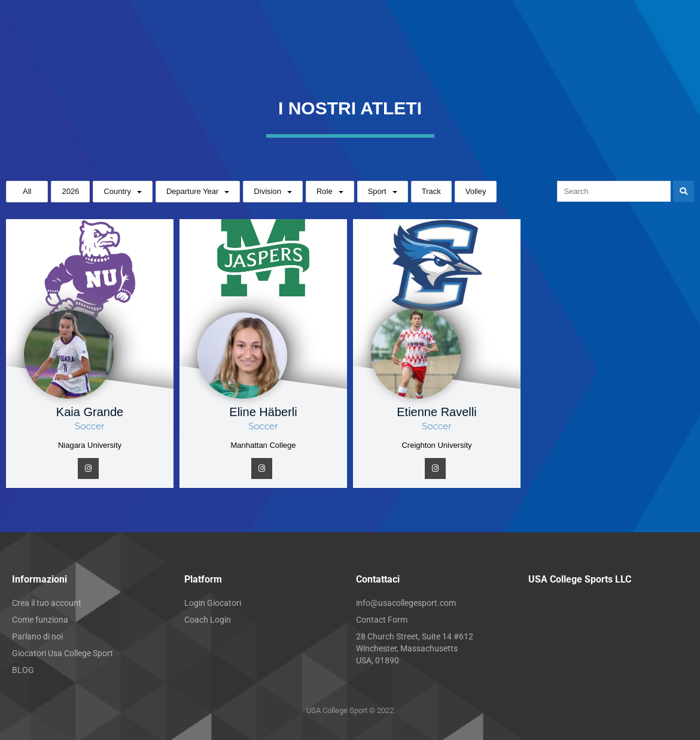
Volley (476, 191)
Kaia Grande (90, 412)
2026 (70, 191)
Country (117, 191)
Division (267, 191)
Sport (377, 191)
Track (431, 191)
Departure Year (192, 191)
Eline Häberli (263, 412)
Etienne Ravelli (436, 412)
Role (325, 191)
